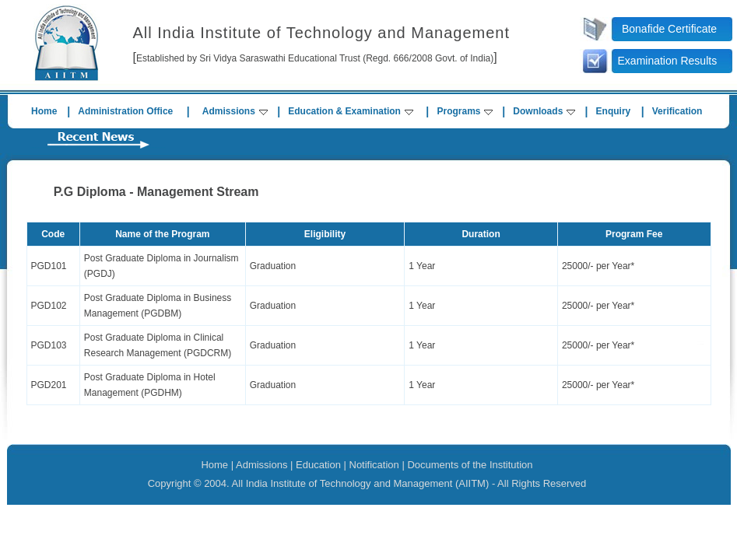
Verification (677, 111)
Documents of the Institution (470, 465)
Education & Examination (351, 111)
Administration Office (125, 111)
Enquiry (614, 111)
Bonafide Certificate (669, 29)
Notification (374, 465)
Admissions (235, 111)
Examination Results (668, 61)
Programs (465, 111)
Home (44, 111)
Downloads (544, 111)
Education (318, 465)
